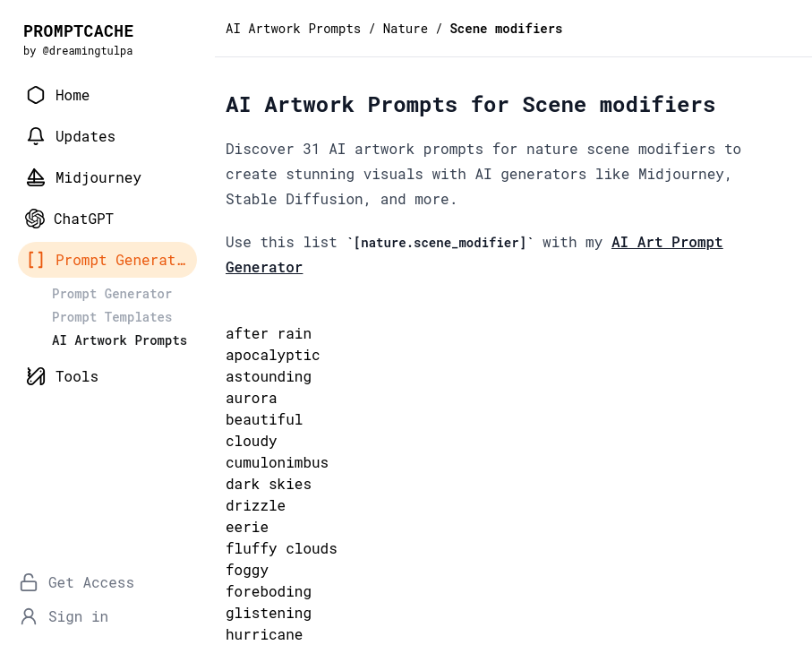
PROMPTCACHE (79, 30)
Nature (406, 28)
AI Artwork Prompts (293, 28)
